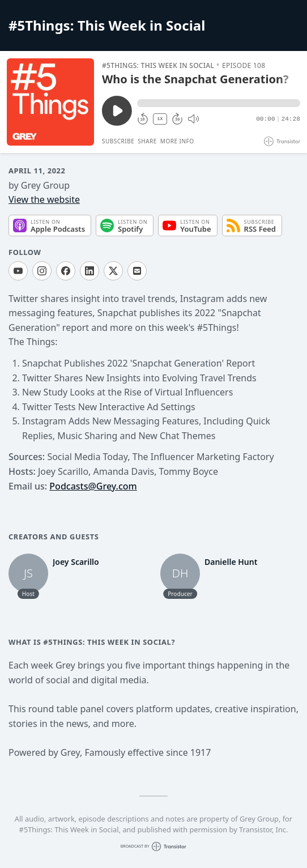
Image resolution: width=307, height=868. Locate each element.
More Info (177, 141)
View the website (44, 199)
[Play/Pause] (50, 102)
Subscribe (118, 141)
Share (147, 141)
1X (160, 119)
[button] (219, 103)
